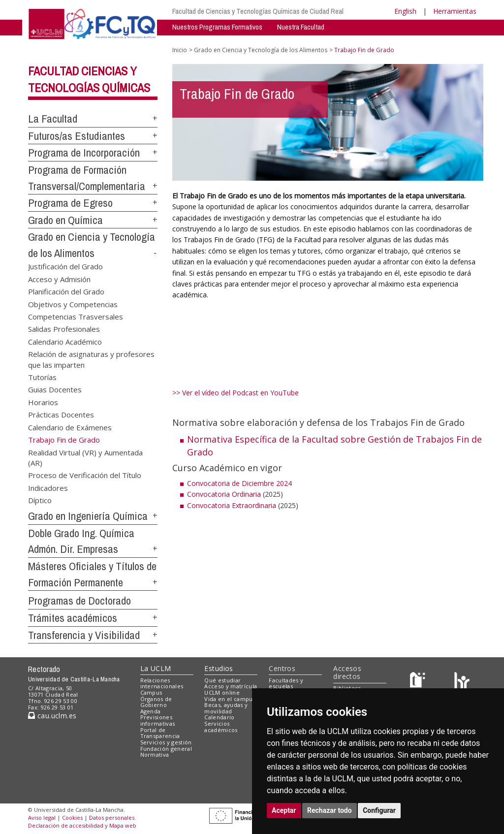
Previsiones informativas (158, 720)
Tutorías (42, 377)
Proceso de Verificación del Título (85, 475)
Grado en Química (65, 220)
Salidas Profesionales (64, 329)
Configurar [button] (379, 810)
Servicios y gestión (166, 742)
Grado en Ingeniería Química (88, 516)
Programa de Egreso (70, 203)
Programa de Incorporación (84, 153)
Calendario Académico (65, 341)
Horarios (43, 402)
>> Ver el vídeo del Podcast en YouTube (236, 393)
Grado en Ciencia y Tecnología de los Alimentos (261, 50)
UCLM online (222, 692)
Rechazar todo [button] (330, 810)
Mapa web (123, 825)
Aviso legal (42, 818)
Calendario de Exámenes (70, 427)
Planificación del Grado (66, 291)
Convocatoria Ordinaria (224, 494)
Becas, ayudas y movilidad (226, 708)
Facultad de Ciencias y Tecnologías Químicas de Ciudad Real (258, 11)
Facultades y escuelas (286, 683)
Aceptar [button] (284, 810)
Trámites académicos (73, 618)
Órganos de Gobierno (156, 702)
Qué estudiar (222, 680)
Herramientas (455, 11)
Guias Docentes (55, 389)
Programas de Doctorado (79, 601)
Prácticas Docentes (61, 415)
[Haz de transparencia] (419, 682)
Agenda (151, 711)
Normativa (155, 754)
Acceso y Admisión (59, 279)
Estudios (219, 668)
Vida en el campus (230, 699)
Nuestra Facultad (301, 27)
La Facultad (53, 119)
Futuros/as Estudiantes (77, 136)
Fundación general (166, 749)
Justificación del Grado (65, 266)
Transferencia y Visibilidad (84, 635)
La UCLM (156, 668)
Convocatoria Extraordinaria (232, 505)
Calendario (219, 717)
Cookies (72, 818)
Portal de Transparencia (160, 733)
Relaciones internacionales (162, 683)
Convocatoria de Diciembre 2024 (239, 483)
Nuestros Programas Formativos (217, 27)
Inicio (180, 50)
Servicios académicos (221, 727)
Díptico (40, 500)
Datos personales (112, 818)
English (405, 11)
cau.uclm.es (52, 716)
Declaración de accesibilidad (66, 825)
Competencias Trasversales (76, 316)
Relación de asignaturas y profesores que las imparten (91, 359)
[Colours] (462, 682)
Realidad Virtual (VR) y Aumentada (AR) (85, 457)
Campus (151, 692)
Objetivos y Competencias (73, 304)
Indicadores (48, 487)
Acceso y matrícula (231, 686)
